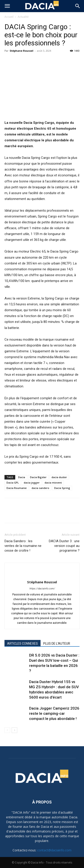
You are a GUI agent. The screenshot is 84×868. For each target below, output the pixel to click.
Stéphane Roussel (22, 51)
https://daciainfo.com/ (42, 589)
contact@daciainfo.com (54, 850)
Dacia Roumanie (17, 488)
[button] (7, 6)
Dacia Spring (62, 488)
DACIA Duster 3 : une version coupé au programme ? (64, 546)
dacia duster (59, 477)
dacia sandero (40, 488)
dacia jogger (32, 483)
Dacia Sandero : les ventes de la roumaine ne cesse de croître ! (23, 546)
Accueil (9, 17)
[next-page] (14, 730)
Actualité (23, 17)
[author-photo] (42, 575)
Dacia (22, 477)
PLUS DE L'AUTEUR (57, 644)
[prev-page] (7, 730)
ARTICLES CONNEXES (23, 644)
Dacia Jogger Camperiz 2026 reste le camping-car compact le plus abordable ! (54, 713)
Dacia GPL (13, 483)
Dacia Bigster (38, 477)
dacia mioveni (53, 483)
